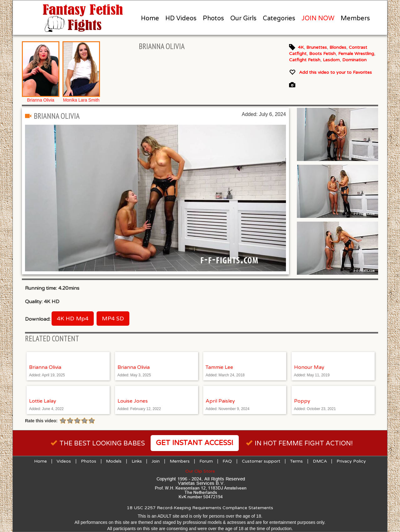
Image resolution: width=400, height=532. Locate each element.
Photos (213, 18)
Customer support (261, 461)
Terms (296, 461)
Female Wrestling (356, 54)
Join (156, 461)
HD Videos (181, 18)
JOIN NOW (318, 18)
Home (150, 18)
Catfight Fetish (305, 60)
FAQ (227, 461)
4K (301, 47)
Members (355, 18)
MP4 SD (113, 319)
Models (114, 461)
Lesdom (331, 60)
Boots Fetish (322, 54)
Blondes (338, 47)
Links (137, 461)
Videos (64, 461)
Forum (206, 461)
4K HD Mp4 (73, 319)
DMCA (320, 461)
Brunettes (317, 47)
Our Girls (243, 18)
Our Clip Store (200, 471)
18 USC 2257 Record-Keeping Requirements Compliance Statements (200, 508)
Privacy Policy (351, 461)
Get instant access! (195, 443)
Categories (279, 18)
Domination (354, 60)
